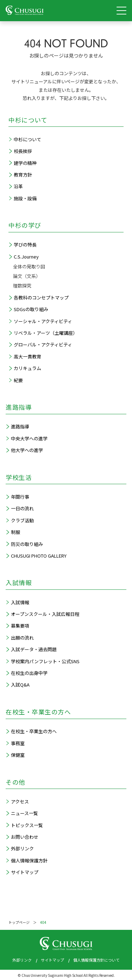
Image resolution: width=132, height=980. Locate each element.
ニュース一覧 (24, 813)
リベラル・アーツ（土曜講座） (46, 333)
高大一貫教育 (27, 357)
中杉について (27, 139)
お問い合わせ (25, 837)
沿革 (18, 186)
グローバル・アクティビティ (43, 345)
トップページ (19, 922)
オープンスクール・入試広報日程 (45, 614)
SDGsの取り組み (31, 309)
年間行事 (20, 497)
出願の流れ (22, 638)
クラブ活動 (22, 520)
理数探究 (22, 286)
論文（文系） (27, 276)
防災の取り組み (27, 544)
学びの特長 (25, 245)
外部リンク (22, 848)
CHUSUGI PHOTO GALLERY (39, 556)
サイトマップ (25, 872)
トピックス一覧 (27, 825)
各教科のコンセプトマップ (41, 298)
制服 (15, 532)
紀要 (18, 380)
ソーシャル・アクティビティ (43, 321)
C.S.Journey (26, 257)
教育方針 (23, 175)
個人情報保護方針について (96, 960)
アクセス (20, 801)
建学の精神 (25, 163)
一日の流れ (22, 508)
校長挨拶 (23, 151)
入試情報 (20, 602)
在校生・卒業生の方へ (34, 731)
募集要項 (20, 626)
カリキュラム (27, 368)
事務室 (18, 743)
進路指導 (20, 426)
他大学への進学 (27, 450)
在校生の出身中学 (29, 673)
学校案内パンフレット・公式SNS (45, 661)
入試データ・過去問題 (34, 649)
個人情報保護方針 (29, 860)
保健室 (18, 755)
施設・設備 (25, 198)
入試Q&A (20, 685)
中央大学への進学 (29, 438)
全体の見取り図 (29, 266)
